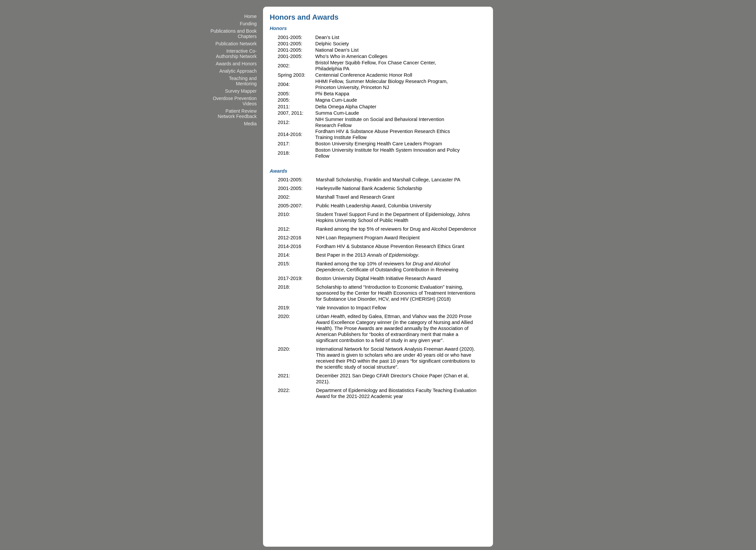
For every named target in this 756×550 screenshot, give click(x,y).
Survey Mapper (241, 91)
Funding (248, 24)
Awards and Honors (236, 64)
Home (250, 16)
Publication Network (236, 44)
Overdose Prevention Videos (235, 101)
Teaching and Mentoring (243, 81)
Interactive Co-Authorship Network (236, 54)
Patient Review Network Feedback (237, 114)
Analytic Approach (238, 71)
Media (250, 124)
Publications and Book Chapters (233, 34)
